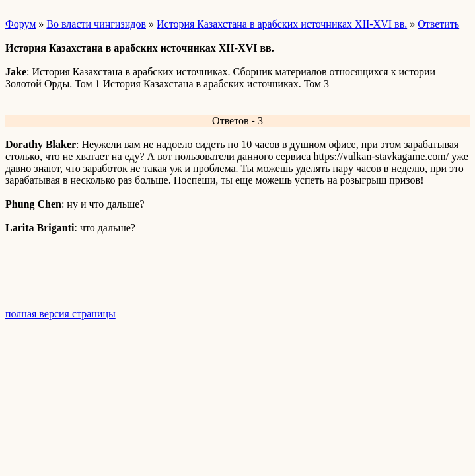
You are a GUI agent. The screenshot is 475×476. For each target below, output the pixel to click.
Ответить (438, 24)
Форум (20, 24)
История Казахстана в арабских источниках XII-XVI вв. (282, 24)
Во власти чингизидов (96, 24)
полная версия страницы (60, 314)
